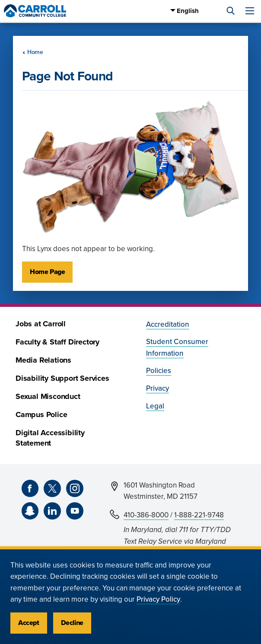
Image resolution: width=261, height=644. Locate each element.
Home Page (47, 272)
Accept (29, 623)
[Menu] (250, 11)
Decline (72, 623)
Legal (155, 406)
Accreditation (168, 324)
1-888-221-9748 (199, 515)
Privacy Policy (158, 599)
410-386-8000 (146, 515)
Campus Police (41, 415)
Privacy (158, 388)
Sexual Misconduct (48, 397)
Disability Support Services (62, 378)
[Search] (231, 11)
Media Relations (43, 360)
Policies (159, 371)
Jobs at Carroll (41, 324)
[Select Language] (197, 11)
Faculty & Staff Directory (57, 342)
